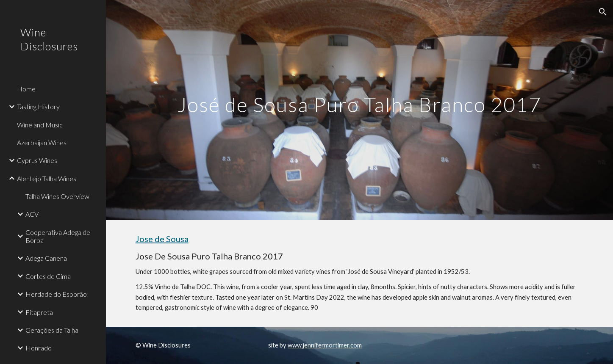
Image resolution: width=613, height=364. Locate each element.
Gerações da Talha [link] (52, 330)
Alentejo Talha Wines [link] (47, 178)
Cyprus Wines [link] (37, 160)
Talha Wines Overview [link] (57, 196)
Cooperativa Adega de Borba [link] (58, 236)
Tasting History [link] (38, 106)
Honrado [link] (39, 348)
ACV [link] (32, 214)
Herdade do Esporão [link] (56, 294)
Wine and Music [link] (40, 125)
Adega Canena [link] (46, 258)
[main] (360, 110)
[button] (603, 12)
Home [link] (26, 89)
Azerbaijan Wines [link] (42, 142)
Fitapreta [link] (39, 312)
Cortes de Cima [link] (48, 276)
